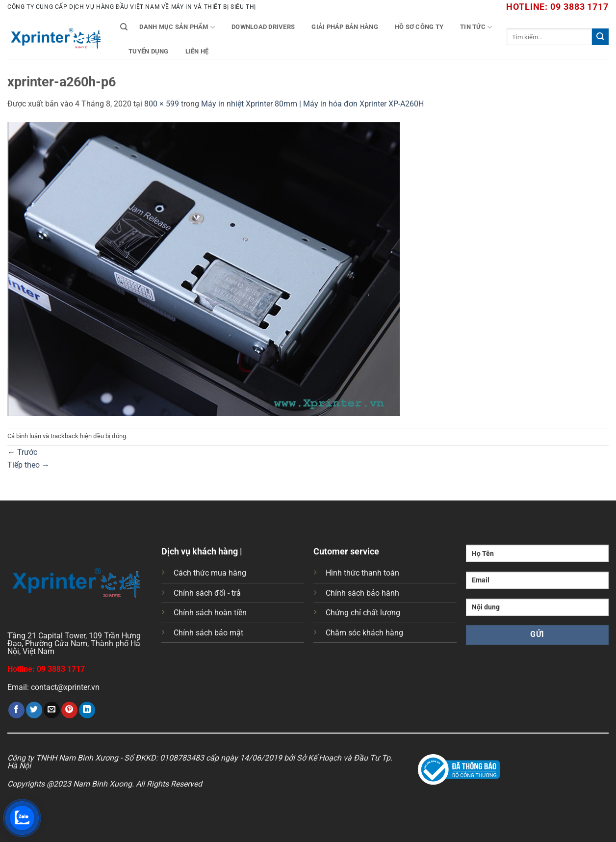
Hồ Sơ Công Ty (419, 27)
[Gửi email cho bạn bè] (52, 710)
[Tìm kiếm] (124, 27)
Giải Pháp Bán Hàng (345, 27)
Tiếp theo (28, 465)
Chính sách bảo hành (362, 593)
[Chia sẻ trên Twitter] (34, 710)
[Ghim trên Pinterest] (69, 710)
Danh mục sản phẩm (177, 27)
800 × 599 (162, 104)
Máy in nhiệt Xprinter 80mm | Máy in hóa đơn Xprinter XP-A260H (312, 104)
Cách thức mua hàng (210, 573)
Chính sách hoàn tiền (210, 613)
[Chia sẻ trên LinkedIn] (87, 710)
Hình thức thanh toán (362, 573)
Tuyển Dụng (149, 51)
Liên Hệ (197, 51)
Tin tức (476, 27)
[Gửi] (600, 37)
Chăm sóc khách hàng (364, 633)
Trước (22, 452)
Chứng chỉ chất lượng (363, 613)
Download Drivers (263, 27)
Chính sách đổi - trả (207, 593)
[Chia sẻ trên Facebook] (16, 710)
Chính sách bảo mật (208, 633)
